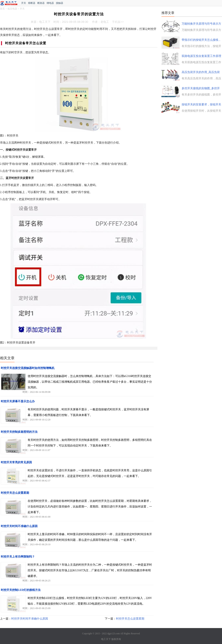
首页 (2, 9)
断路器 (41, 3)
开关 (24, 3)
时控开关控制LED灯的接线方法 (21, 590)
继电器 (50, 3)
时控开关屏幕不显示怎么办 (18, 401)
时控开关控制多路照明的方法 (19, 432)
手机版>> (118, 22)
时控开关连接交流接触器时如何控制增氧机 (28, 368)
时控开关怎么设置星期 (15, 493)
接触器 (60, 3)
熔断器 (32, 3)
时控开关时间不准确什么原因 (19, 526)
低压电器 (12, 9)
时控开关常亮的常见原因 (16, 462)
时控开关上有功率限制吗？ (18, 557)
